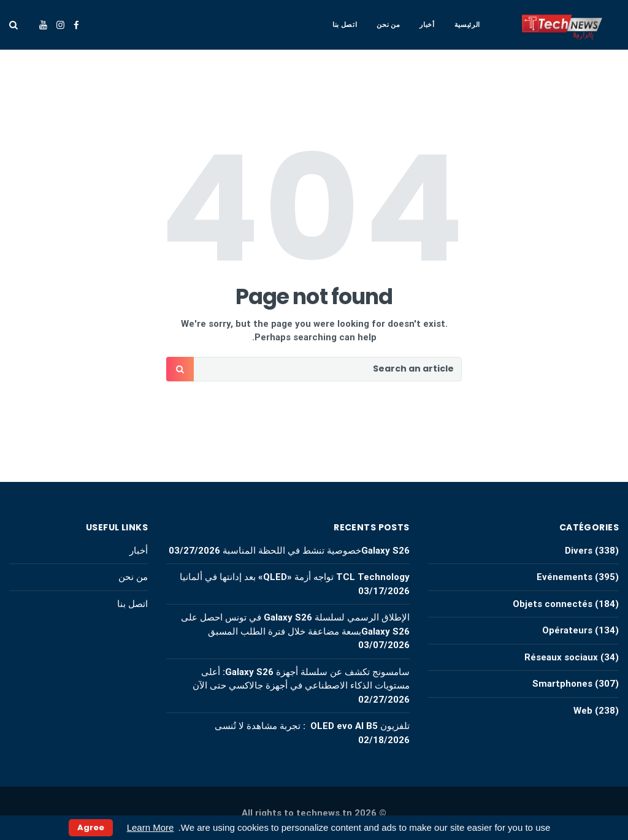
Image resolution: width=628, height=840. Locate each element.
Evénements (565, 577)
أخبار (427, 25)
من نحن (388, 25)
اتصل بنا (345, 25)
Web (583, 711)
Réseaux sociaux (561, 657)
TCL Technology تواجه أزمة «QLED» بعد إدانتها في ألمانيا (293, 577)
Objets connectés (553, 604)
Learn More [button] (151, 827)
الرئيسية (467, 25)
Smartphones (562, 684)
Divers (579, 551)
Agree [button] (91, 827)
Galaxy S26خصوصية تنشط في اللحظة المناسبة (316, 551)
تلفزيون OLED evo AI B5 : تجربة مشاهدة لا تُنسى (312, 726)
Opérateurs (567, 630)
